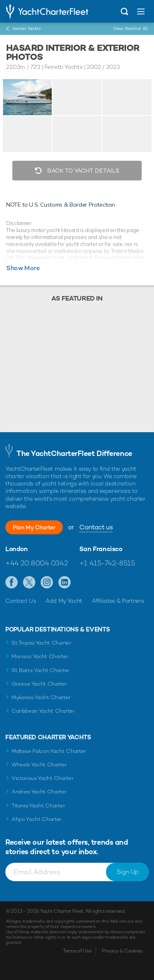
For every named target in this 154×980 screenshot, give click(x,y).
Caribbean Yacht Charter (43, 711)
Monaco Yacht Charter (40, 656)
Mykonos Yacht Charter (41, 697)
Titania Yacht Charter (38, 806)
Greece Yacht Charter (39, 684)
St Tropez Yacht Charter (41, 643)
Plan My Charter (34, 527)
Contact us (96, 527)
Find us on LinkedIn (65, 583)
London (17, 549)
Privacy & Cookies (122, 951)
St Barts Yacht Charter (40, 670)
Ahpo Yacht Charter (37, 819)
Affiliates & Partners (118, 601)
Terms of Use (77, 951)
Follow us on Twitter (29, 583)
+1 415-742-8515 (107, 563)
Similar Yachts (26, 28)
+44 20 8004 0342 (36, 563)
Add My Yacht (64, 601)
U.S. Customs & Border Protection (72, 205)
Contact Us (21, 601)
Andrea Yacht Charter (39, 792)
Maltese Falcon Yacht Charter (49, 751)
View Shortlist (131, 28)
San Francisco (101, 549)
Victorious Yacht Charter (43, 778)
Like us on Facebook (12, 583)
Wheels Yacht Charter (39, 765)
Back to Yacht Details (82, 171)
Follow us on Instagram (47, 583)
